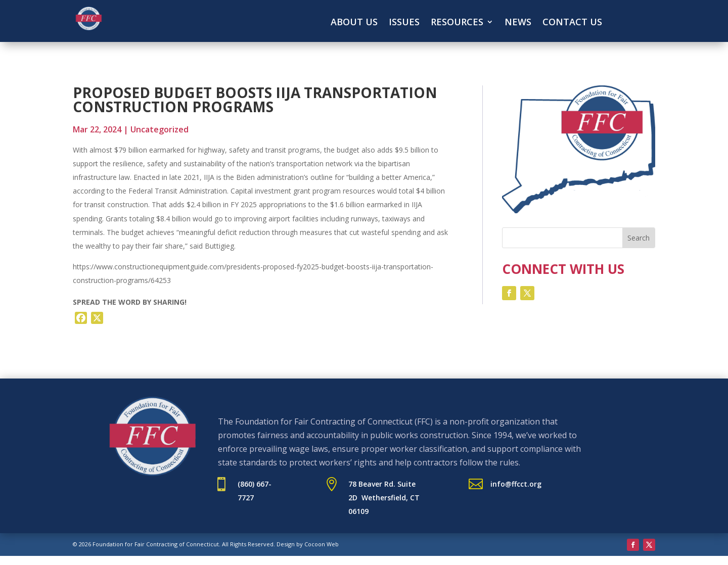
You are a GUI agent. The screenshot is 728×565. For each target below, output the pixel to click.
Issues (404, 23)
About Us (354, 23)
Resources (457, 23)
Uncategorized (160, 129)
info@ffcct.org (516, 484)
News (518, 23)
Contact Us (572, 23)
